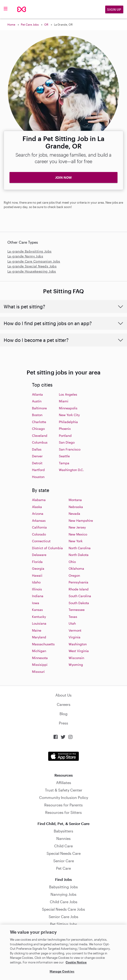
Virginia (75, 637)
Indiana (38, 596)
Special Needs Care (64, 853)
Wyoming (76, 665)
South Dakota (79, 603)
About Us (63, 695)
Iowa (36, 603)
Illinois (37, 589)
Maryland (39, 637)
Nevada (74, 514)
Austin (37, 401)
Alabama (39, 500)
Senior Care (64, 861)
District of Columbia (47, 548)
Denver (37, 456)
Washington (78, 644)
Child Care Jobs (64, 902)
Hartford (38, 470)
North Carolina (80, 548)
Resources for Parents (63, 805)
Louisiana (39, 623)
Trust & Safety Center (64, 790)
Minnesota (40, 658)
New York (76, 541)
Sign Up (114, 9)
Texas (73, 617)
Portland (65, 436)
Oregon (74, 575)
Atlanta (37, 394)
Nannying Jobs (63, 894)
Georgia (38, 568)
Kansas (37, 610)
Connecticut (41, 541)
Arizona (38, 514)
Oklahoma (76, 568)
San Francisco (70, 449)
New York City (69, 415)
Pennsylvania (78, 582)
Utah (72, 623)
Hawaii (37, 575)
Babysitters (63, 831)
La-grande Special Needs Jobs (32, 266)
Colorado (39, 534)
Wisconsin (76, 658)
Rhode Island (79, 589)
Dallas (37, 449)
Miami (64, 401)
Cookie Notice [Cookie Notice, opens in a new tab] (76, 962)
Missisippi (40, 665)
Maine (37, 630)
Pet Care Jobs (30, 24)
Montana (75, 500)
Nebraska (76, 507)
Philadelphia (68, 422)
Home (11, 24)
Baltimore (39, 408)
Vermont (75, 630)
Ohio (72, 562)
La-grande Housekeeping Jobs (32, 271)
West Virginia (79, 651)
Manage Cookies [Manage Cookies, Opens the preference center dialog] (62, 971)
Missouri (38, 672)
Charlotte (39, 422)
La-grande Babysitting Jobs (29, 251)
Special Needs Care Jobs (63, 909)
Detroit (37, 463)
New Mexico (78, 534)
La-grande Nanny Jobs (25, 256)
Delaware (39, 555)
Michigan (39, 651)
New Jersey (77, 527)
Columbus (40, 442)
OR (46, 24)
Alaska (37, 507)
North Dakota (79, 555)
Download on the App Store (63, 756)
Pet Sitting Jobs (64, 924)
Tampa (64, 463)
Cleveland (40, 436)
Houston (38, 477)
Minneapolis (68, 408)
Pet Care (63, 868)
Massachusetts (43, 644)
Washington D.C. (71, 470)
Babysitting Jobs (63, 887)
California (39, 527)
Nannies (63, 838)
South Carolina (80, 596)
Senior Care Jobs (63, 917)
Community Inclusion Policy (64, 797)
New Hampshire (81, 520)
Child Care (63, 846)
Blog (63, 714)
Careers (64, 704)
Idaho (36, 582)
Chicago (38, 429)
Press (63, 723)
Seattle (64, 456)
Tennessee (77, 610)
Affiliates (64, 783)
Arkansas (39, 520)
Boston (37, 415)
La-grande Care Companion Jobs (34, 261)
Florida (37, 562)
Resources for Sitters (63, 812)
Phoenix (65, 429)
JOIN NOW (63, 177)
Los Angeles (68, 394)
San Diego (67, 442)
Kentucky (39, 617)
